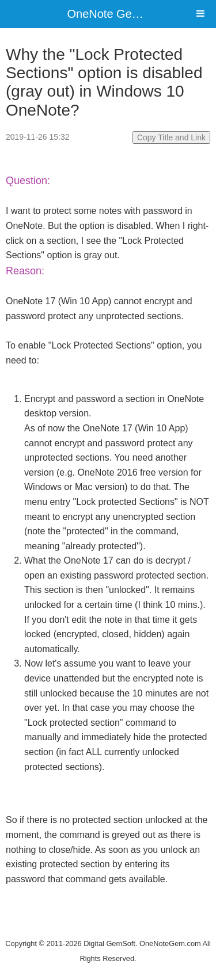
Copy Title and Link (171, 137)
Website (108, 929)
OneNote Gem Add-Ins (126, 14)
